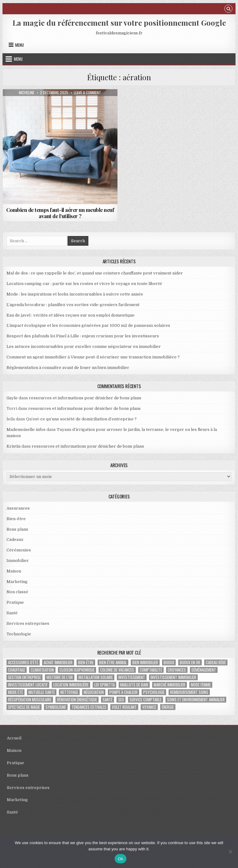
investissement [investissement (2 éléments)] (132, 677)
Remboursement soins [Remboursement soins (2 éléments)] (189, 692)
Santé (12, 613)
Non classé (17, 592)
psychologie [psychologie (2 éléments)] (154, 692)
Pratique (15, 602)
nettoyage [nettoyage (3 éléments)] (69, 692)
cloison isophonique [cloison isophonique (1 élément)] (77, 670)
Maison (14, 571)
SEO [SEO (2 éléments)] (121, 700)
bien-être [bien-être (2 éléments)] (86, 662)
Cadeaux (15, 539)
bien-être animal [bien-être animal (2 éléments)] (113, 662)
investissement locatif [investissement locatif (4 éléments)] (28, 685)
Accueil (14, 738)
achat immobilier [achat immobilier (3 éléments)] (58, 662)
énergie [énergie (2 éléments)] (168, 707)
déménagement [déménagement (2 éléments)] (204, 670)
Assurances (18, 508)
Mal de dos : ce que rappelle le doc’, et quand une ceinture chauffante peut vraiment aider (95, 273)
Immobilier (18, 561)
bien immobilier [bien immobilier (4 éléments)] (145, 662)
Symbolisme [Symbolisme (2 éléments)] (56, 707)
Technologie (19, 634)
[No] (230, 852)
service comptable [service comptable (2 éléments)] (145, 700)
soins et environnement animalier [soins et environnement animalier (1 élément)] (196, 700)
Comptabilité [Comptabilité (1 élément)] (151, 670)
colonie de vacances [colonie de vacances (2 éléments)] (117, 670)
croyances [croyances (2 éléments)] (177, 670)
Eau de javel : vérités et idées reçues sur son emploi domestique (71, 315)
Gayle (12, 398)
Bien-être (16, 519)
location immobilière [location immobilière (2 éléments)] (71, 685)
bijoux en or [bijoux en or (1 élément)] (190, 662)
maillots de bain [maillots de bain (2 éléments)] (134, 685)
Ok (120, 859)
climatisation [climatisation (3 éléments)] (42, 670)
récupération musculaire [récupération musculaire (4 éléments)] (30, 700)
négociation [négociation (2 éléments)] (94, 692)
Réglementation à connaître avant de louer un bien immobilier (68, 368)
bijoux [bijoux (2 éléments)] (169, 662)
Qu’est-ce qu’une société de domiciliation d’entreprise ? (81, 419)
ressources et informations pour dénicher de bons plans (85, 398)
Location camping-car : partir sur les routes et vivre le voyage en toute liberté (84, 284)
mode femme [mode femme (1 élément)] (201, 685)
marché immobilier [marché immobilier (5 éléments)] (170, 685)
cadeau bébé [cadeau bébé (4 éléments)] (216, 662)
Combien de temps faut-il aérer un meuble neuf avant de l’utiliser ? (60, 213)
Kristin (13, 446)
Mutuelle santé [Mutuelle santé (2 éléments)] (42, 692)
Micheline (27, 93)
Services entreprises (28, 623)
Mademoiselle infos (26, 430)
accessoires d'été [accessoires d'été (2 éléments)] (23, 662)
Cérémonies (19, 550)
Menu (20, 45)
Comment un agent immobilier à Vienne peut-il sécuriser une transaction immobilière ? (93, 357)
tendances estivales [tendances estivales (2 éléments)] (89, 707)
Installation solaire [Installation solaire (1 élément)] (96, 677)
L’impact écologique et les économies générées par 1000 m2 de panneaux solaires (88, 325)
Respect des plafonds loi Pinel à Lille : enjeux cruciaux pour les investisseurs (83, 336)
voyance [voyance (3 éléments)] (149, 707)
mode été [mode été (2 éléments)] (15, 692)
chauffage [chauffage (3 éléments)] (17, 670)
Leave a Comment (87, 93)
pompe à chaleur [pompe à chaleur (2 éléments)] (123, 692)
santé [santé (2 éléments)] (108, 700)
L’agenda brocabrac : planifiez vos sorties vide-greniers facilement (73, 305)
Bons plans (17, 529)
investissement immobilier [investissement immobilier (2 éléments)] (173, 677)
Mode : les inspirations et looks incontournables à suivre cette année (75, 294)
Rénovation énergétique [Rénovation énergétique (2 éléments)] (77, 700)
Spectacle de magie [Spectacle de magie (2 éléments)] (24, 707)
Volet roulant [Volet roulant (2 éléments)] (124, 707)
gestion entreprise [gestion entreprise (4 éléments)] (24, 677)
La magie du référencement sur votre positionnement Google (119, 23)
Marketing (17, 582)
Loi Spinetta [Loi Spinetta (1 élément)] (104, 685)
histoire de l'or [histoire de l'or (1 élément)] (60, 677)
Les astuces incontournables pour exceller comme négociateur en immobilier (84, 346)
